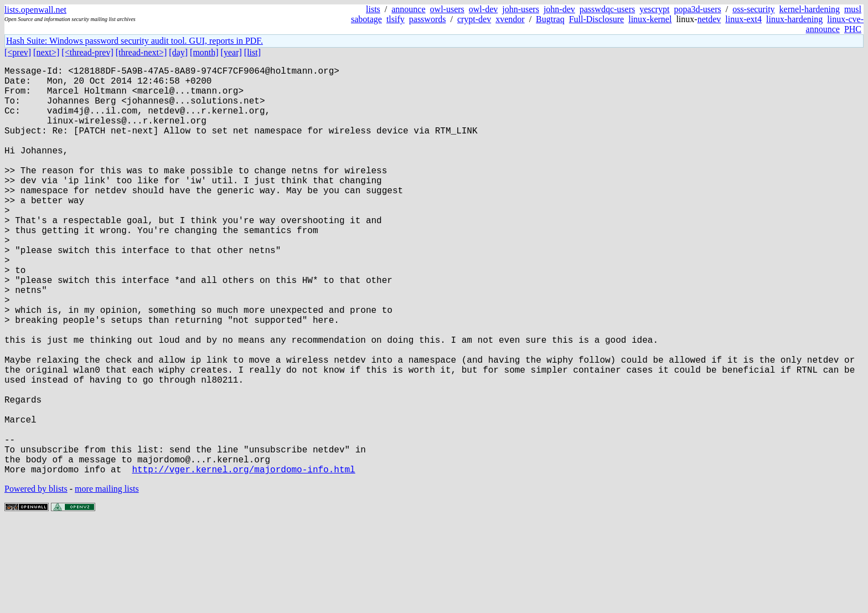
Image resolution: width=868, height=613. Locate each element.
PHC (853, 29)
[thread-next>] (141, 52)
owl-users (447, 9)
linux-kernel (650, 19)
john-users (521, 9)
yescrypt (654, 9)
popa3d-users (697, 9)
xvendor (510, 19)
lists (373, 9)
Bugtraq (550, 19)
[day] (178, 52)
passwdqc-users (607, 9)
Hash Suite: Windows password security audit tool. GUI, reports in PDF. (135, 41)
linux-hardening (794, 19)
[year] (231, 52)
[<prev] (18, 52)
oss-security (753, 9)
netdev (709, 19)
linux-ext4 (743, 19)
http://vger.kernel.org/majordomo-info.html (243, 560)
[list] (252, 52)
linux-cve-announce (835, 24)
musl (853, 9)
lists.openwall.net (35, 10)
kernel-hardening (810, 9)
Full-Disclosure (597, 19)
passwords (428, 19)
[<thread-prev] (87, 52)
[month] (204, 52)
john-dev (559, 9)
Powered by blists (36, 579)
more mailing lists (107, 579)
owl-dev (483, 9)
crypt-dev (474, 19)
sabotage (366, 19)
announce (408, 9)
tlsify (396, 19)
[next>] (46, 52)
